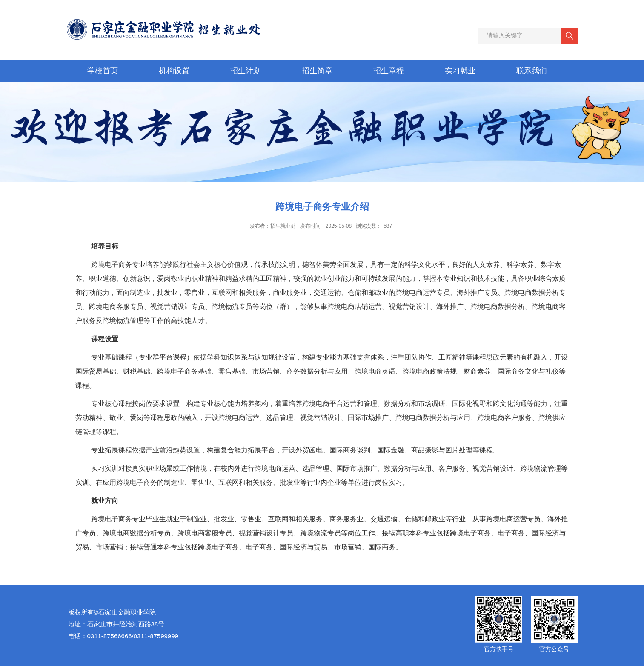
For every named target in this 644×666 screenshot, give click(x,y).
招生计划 (246, 71)
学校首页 (103, 71)
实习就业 (460, 71)
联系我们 (532, 71)
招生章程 (389, 71)
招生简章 (317, 71)
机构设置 (174, 71)
